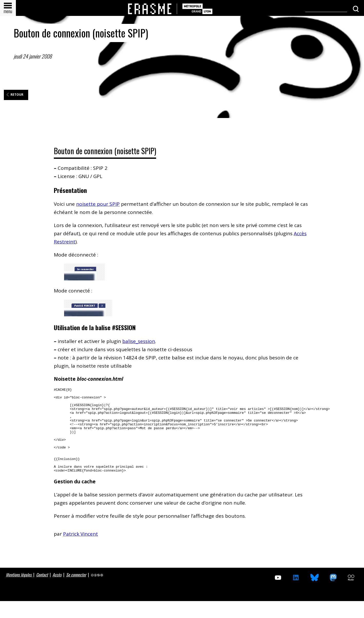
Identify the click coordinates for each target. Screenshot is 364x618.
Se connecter (76, 592)
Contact (42, 592)
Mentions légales (19, 592)
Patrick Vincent (80, 551)
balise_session (139, 341)
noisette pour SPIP (98, 204)
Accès (57, 592)
